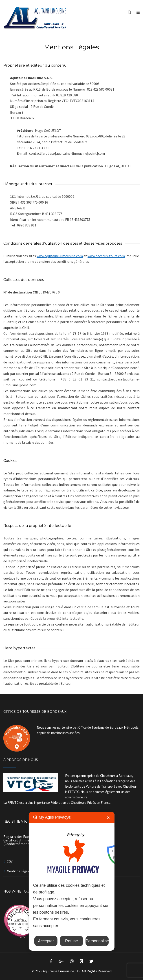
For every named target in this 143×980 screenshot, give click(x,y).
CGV (10, 861)
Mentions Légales (19, 871)
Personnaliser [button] (97, 941)
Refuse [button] (71, 941)
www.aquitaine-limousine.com (60, 256)
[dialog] (71, 881)
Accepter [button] (46, 941)
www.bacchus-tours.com (106, 256)
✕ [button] (108, 818)
